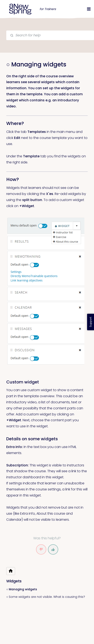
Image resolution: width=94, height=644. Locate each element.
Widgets (14, 581)
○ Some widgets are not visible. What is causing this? (46, 597)
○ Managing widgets (22, 589)
